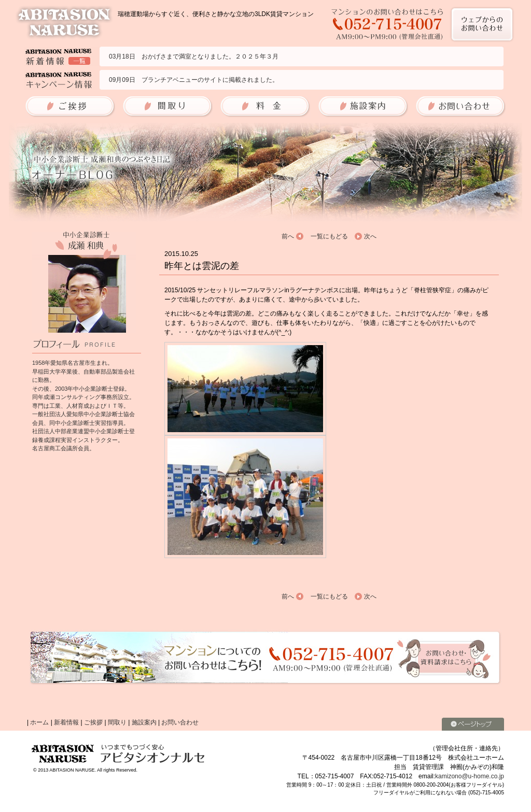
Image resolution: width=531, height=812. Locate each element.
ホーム (39, 722)
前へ (288, 236)
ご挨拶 (93, 722)
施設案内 (144, 722)
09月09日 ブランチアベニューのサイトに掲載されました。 (194, 80)
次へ (370, 236)
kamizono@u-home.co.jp (470, 776)
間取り (117, 722)
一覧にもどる (329, 236)
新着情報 (66, 722)
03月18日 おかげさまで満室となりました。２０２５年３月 (194, 56)
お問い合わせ (180, 722)
